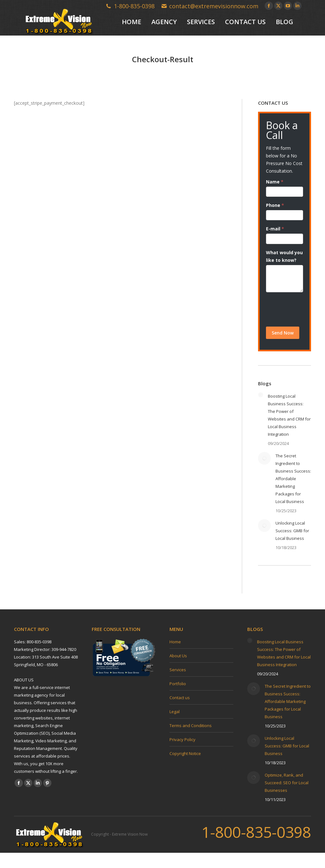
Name (275, 182)
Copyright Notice (185, 753)
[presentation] (285, 309)
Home (175, 642)
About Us (178, 656)
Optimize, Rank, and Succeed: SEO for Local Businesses (287, 783)
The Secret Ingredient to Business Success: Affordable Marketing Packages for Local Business (293, 479)
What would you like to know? (284, 256)
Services (178, 670)
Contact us (180, 698)
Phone (275, 205)
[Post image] (261, 395)
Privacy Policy (182, 739)
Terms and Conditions (191, 726)
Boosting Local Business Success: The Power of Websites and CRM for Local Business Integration (289, 415)
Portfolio (178, 684)
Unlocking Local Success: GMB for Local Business (292, 531)
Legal (175, 712)
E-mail (275, 229)
